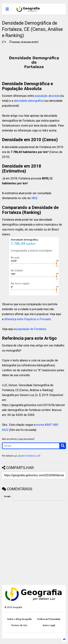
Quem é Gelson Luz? (29, 456)
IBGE (34, 198)
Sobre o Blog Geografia (19, 619)
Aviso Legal (49, 625)
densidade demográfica (29, 101)
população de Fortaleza (31, 329)
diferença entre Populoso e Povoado (28, 319)
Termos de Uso (19, 625)
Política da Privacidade (49, 619)
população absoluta (47, 96)
